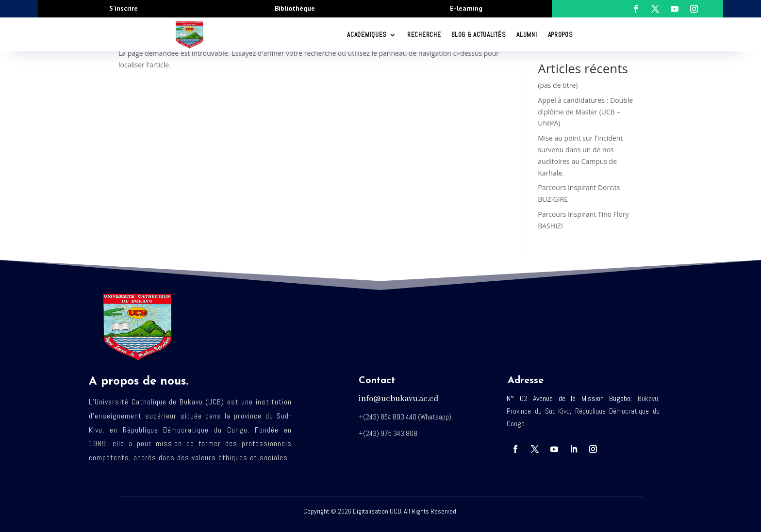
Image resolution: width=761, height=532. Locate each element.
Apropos (561, 35)
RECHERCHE (424, 35)
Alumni (527, 35)
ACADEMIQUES (367, 35)
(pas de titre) (558, 85)
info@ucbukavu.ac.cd (398, 399)
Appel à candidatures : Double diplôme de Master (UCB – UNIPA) (585, 112)
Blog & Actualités (479, 35)
